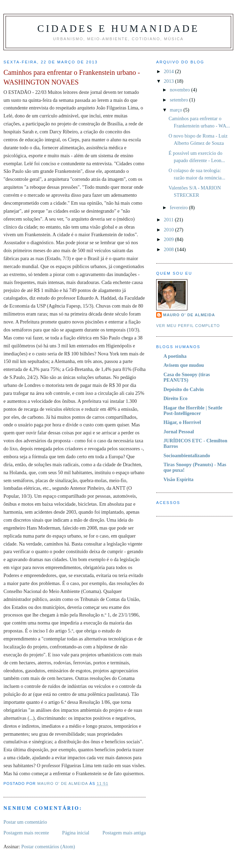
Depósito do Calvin (184, 389)
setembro (179, 100)
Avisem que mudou (184, 365)
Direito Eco (175, 398)
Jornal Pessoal (179, 432)
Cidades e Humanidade (118, 29)
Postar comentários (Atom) (48, 847)
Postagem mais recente (26, 833)
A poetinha (175, 356)
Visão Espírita (178, 479)
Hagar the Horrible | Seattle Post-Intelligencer (193, 410)
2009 (169, 239)
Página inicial (76, 833)
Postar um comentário (25, 822)
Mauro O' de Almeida (189, 315)
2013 (169, 81)
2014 (169, 71)
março (176, 110)
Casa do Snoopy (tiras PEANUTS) (187, 377)
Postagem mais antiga (124, 833)
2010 (169, 230)
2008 (169, 249)
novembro (180, 90)
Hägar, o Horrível (182, 422)
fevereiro (179, 207)
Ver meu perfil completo (188, 326)
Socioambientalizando (187, 455)
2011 (169, 220)
